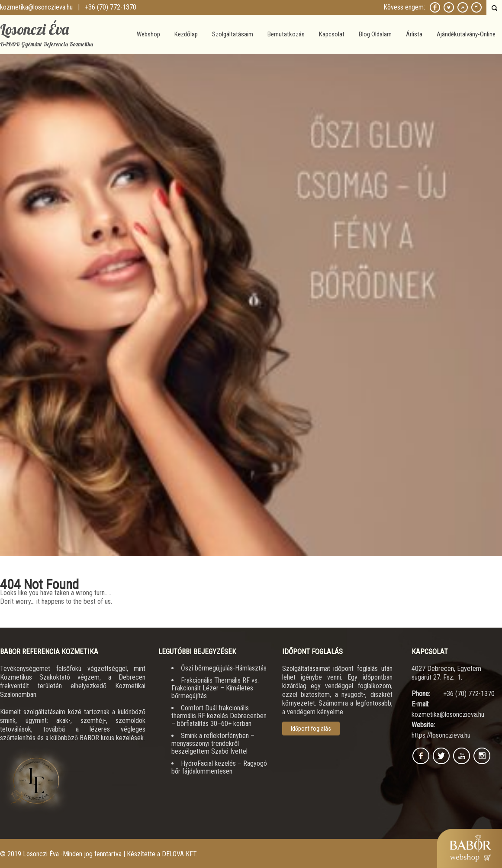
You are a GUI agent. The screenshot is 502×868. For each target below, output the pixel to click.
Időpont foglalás (311, 729)
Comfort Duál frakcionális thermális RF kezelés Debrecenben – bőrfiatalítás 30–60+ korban (219, 716)
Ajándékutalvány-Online (466, 34)
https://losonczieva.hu (441, 735)
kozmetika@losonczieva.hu (36, 7)
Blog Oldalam (375, 34)
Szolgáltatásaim (233, 34)
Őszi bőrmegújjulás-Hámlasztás (224, 668)
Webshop (148, 34)
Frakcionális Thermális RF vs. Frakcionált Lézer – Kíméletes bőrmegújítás (215, 688)
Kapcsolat (332, 34)
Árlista (414, 34)
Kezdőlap (186, 34)
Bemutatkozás (286, 34)
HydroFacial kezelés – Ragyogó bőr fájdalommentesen (219, 767)
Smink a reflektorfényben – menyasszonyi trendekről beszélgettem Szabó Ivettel (213, 743)
